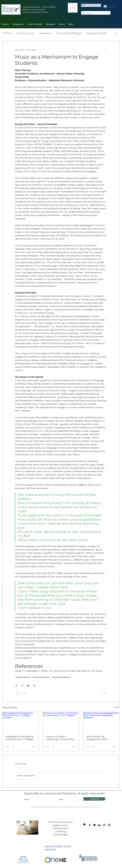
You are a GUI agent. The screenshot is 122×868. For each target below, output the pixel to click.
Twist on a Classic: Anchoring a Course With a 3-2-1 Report (60, 738)
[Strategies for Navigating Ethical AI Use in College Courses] (21, 722)
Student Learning (23, 677)
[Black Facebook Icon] (90, 825)
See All (117, 707)
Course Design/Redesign (69, 33)
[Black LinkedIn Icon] (99, 825)
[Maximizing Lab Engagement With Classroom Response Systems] (101, 722)
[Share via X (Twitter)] (22, 686)
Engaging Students (96, 33)
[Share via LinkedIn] (28, 686)
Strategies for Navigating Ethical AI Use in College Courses (20, 738)
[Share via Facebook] (16, 686)
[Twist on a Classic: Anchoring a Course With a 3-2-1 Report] (61, 722)
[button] (51, 24)
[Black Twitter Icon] (94, 825)
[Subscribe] (95, 799)
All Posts (7, 33)
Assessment (45, 33)
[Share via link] (34, 686)
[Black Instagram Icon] (109, 825)
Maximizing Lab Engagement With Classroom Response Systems (98, 738)
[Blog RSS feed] (84, 825)
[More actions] (106, 50)
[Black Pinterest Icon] (104, 825)
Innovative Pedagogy (61, 677)
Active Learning (25, 33)
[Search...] (96, 13)
